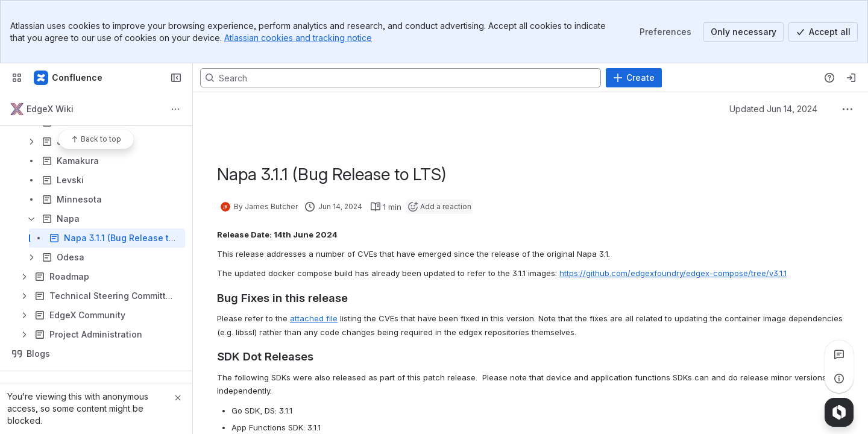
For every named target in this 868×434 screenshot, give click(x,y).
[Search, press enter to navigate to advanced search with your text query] (401, 78)
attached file (314, 318)
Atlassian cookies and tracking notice (298, 38)
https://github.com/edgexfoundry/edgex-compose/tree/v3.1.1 (673, 273)
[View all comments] (839, 354)
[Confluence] (69, 78)
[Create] (634, 78)
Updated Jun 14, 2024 (773, 109)
